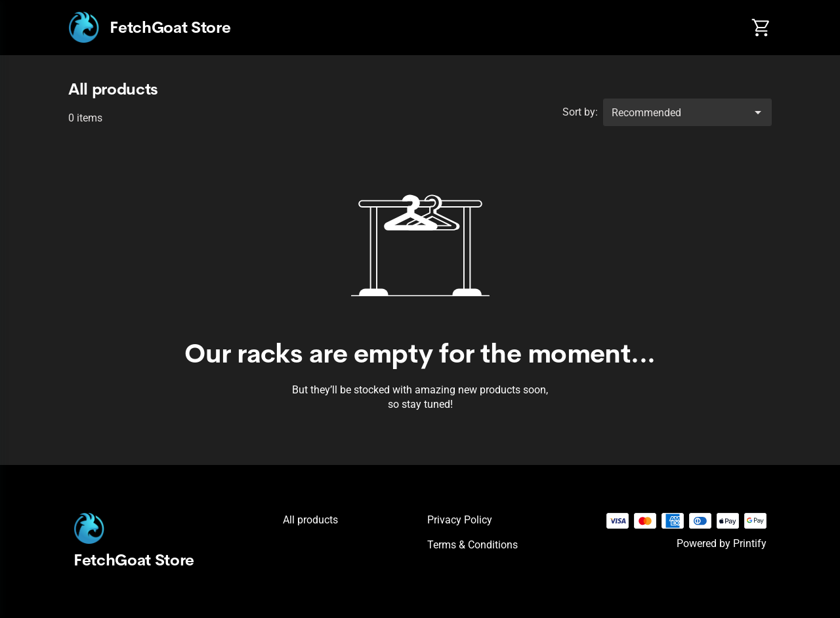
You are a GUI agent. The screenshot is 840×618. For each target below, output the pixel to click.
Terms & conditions (472, 545)
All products (310, 520)
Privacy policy (460, 520)
